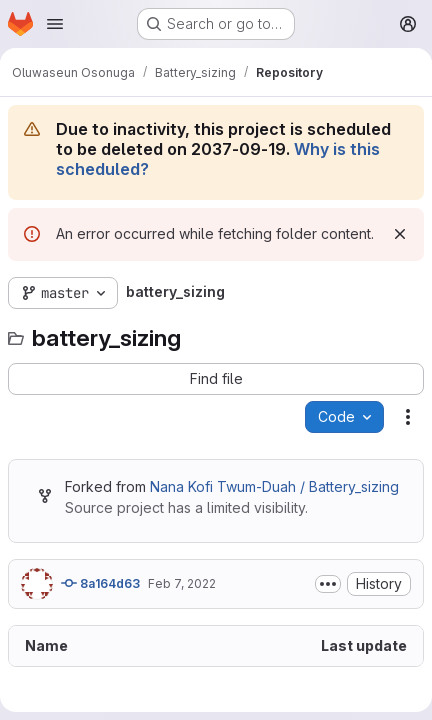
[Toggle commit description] (328, 584)
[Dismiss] (400, 234)
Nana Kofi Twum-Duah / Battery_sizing (274, 486)
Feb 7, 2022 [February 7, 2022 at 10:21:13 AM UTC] (182, 583)
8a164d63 (100, 583)
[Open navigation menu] (55, 24)
